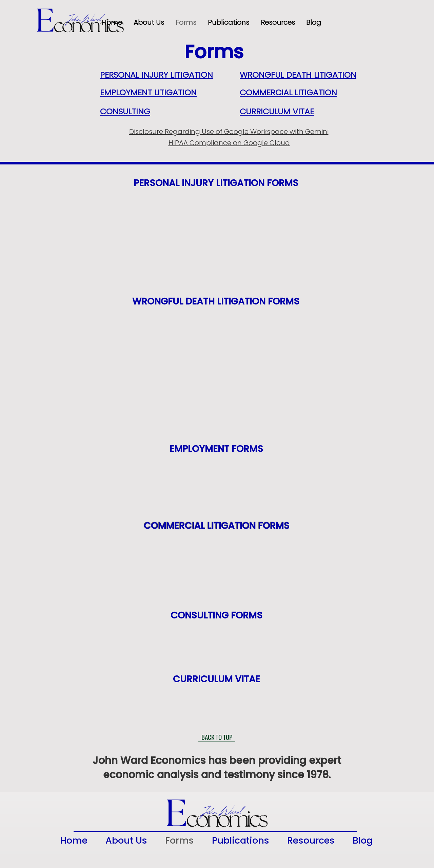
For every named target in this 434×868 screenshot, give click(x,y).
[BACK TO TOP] (217, 737)
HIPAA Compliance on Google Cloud (229, 143)
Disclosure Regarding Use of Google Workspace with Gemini (229, 132)
